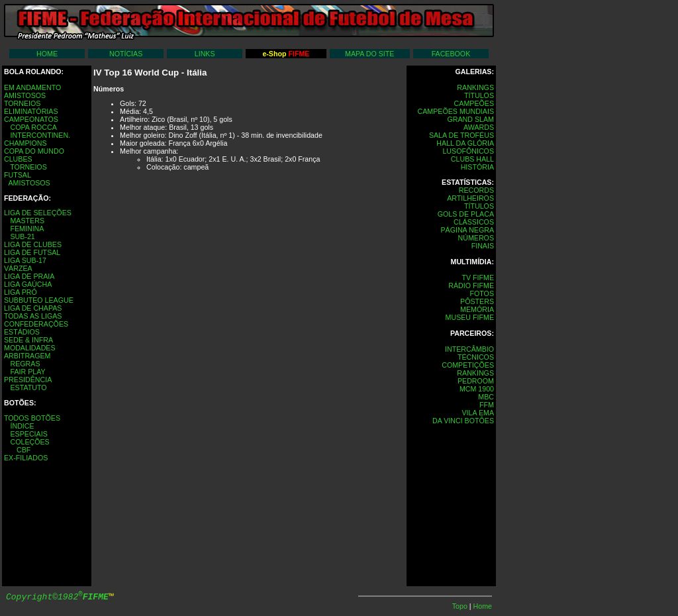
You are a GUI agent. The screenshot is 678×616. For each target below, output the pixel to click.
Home (483, 606)
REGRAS (25, 364)
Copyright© (57, 597)
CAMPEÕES (474, 103)
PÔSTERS (477, 301)
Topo (461, 606)
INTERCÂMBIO (469, 349)
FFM (487, 405)
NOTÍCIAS (126, 54)
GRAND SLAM (471, 119)
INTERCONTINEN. (40, 135)
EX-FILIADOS (26, 458)
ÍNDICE (22, 426)
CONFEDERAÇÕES (36, 324)
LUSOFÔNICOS (468, 151)
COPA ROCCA (33, 127)
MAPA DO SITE (369, 54)
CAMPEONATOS (31, 119)
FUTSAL (18, 175)
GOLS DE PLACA (466, 214)
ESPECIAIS (28, 434)
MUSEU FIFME (470, 317)
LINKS (205, 54)
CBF (24, 450)
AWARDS (479, 127)
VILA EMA (478, 413)
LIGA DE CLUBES (33, 244)
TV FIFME (478, 278)
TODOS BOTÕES (32, 418)
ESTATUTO (28, 387)
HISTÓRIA (477, 167)
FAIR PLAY (27, 372)
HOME (47, 54)
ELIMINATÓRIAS (31, 111)
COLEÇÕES (29, 442)
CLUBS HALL (472, 159)
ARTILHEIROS (470, 198)
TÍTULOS (479, 95)
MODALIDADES (30, 348)
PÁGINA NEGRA (467, 230)
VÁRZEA (18, 268)
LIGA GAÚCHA (28, 284)
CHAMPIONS (25, 143)
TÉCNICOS (476, 357)
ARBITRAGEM (27, 356)
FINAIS (483, 246)
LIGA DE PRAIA (29, 276)
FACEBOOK (451, 54)
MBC (486, 397)
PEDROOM (476, 381)
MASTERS (27, 221)
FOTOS (482, 293)
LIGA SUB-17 (25, 260)
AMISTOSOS (25, 95)
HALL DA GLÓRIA (465, 143)
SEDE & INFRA (28, 340)
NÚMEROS (476, 238)
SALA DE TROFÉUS (461, 135)
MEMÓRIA (477, 309)
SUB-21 (22, 236)
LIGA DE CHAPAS (33, 308)
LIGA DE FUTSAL (32, 252)
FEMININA (27, 229)
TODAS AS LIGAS (33, 316)
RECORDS (476, 190)
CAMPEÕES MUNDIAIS (456, 111)
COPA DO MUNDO (34, 151)
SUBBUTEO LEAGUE (39, 300)
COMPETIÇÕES (468, 365)
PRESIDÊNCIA (28, 380)
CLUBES (18, 159)
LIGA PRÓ (21, 292)
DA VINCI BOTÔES (463, 421)
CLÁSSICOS (474, 222)
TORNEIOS (22, 103)
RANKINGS (475, 87)
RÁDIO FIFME (471, 285)
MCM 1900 (477, 389)
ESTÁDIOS (22, 332)
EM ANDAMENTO (32, 87)
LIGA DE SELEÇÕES (38, 213)
